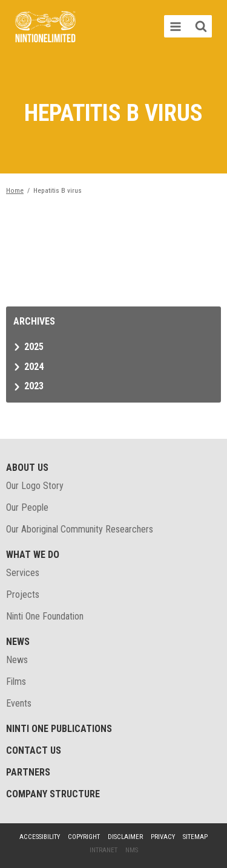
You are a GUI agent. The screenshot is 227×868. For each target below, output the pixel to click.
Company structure (53, 794)
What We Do (33, 555)
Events (19, 703)
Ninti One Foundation (45, 616)
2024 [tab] (34, 367)
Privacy (163, 837)
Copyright (84, 837)
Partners (28, 772)
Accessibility (40, 837)
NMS (132, 850)
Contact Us (34, 750)
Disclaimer (125, 837)
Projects (23, 594)
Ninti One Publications (59, 729)
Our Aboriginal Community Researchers (80, 529)
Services (23, 573)
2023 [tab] (34, 386)
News (18, 642)
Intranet (104, 850)
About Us (27, 468)
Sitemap (195, 837)
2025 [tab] (34, 347)
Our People (27, 507)
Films (16, 682)
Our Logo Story (35, 486)
